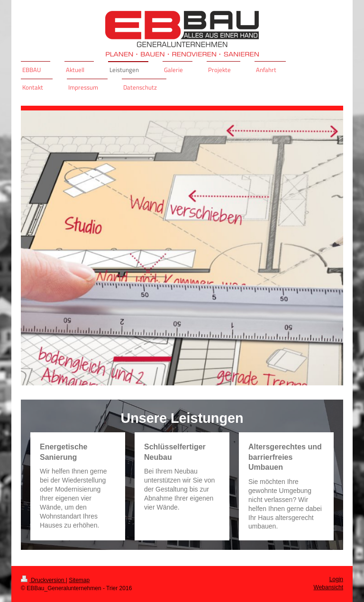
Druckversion (43, 580)
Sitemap (79, 580)
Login (336, 579)
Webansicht (328, 587)
